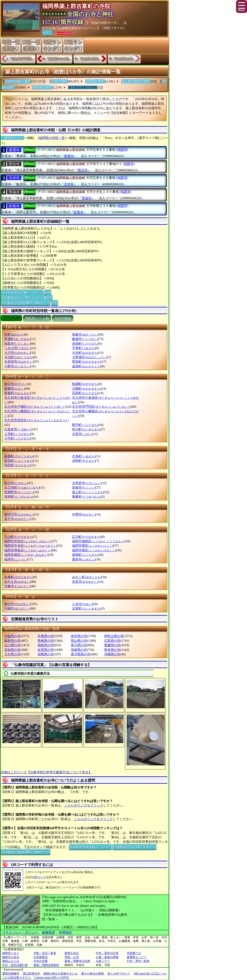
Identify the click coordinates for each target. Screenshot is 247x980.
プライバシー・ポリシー (20, 932)
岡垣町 (86, 362)
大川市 (17, 353)
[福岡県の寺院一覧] (52, 138)
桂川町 (86, 429)
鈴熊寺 (14, 206)
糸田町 (85, 344)
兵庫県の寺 (46, 636)
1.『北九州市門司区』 (20, 59)
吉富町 (86, 608)
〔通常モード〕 (12, 138)
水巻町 (19, 577)
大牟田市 (19, 362)
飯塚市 (85, 339)
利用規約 (66, 932)
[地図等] (122, 150)
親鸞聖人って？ (137, 957)
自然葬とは (134, 953)
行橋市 (17, 608)
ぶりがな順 (11, 318)
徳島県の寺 (46, 645)
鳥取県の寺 (12, 641)
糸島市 (17, 344)
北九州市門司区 (101, 407)
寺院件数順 (63, 318)
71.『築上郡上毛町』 (88, 59)
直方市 (17, 519)
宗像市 (17, 586)
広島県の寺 (112, 641)
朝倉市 (85, 334)
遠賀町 (86, 366)
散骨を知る (72, 953)
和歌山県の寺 (114, 636)
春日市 (16, 384)
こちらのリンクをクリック (84, 805)
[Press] (29, 150)
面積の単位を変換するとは (60, 974)
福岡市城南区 (98, 541)
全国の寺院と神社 (18, 81)
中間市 (84, 514)
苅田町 (85, 393)
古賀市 (82, 434)
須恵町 (84, 461)
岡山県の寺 (79, 641)
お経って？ (103, 961)
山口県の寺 (12, 645)
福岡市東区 (94, 550)
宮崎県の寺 (46, 654)
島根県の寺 (46, 641)
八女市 (82, 604)
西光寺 (14, 164)
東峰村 (86, 497)
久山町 (19, 537)
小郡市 (17, 366)
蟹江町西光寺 (31, 974)
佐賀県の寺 (46, 650)
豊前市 (84, 559)
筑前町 (19, 497)
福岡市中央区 (31, 546)
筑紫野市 (19, 492)
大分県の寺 (12, 654)
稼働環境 (49, 932)
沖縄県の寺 (112, 654)
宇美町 (84, 348)
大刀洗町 (22, 487)
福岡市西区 (92, 546)
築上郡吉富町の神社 (136, 81)
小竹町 (17, 438)
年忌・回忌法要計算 (15, 965)
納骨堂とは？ (11, 953)
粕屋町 (85, 384)
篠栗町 (19, 456)
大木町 (85, 353)
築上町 (88, 492)
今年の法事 (41, 961)
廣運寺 (14, 150)
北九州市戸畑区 (35, 407)
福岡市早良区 (28, 541)
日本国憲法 (41, 957)
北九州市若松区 (36, 420)
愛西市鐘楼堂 (11, 974)
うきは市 (17, 348)
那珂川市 (19, 514)
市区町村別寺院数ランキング (22, 292)
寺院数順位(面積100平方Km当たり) (26, 303)
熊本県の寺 (112, 650)
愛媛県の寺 (112, 645)
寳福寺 (14, 192)
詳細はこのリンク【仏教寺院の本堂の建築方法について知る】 (46, 772)
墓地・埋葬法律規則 (46, 965)
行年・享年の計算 (107, 953)
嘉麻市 (14, 389)
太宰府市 (87, 483)
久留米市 (17, 429)
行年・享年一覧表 (138, 961)
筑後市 (84, 487)
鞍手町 (85, 425)
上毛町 (17, 434)
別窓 (48, 292)
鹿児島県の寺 (81, 654)
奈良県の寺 (79, 636)
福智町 (85, 555)
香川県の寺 (79, 645)
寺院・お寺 (72, 957)
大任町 (19, 357)
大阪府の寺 (12, 636)
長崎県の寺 (79, 650)
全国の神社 (59, 81)
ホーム (47, 33)
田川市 (16, 483)
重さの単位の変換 (93, 974)
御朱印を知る (11, 957)
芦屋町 (17, 339)
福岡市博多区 (28, 550)
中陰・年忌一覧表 (45, 953)
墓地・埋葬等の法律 (77, 961)
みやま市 (17, 582)
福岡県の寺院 (42, 87)
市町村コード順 (37, 318)
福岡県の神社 (95, 81)
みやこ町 (87, 577)
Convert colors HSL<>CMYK (52, 977)
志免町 (84, 456)
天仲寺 (14, 178)
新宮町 (19, 461)
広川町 (86, 537)
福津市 (16, 559)
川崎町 (86, 389)
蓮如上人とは (11, 961)
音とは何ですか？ (119, 974)
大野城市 (89, 357)
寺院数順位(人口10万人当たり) (23, 297)
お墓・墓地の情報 (107, 957)
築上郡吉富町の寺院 (83, 87)
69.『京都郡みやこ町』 (57, 59)
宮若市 (85, 582)
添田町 (17, 465)
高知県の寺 (12, 650)
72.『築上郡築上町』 (122, 59)
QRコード (39, 877)
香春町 (17, 393)
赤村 (14, 334)
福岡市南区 (26, 555)
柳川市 (17, 604)
